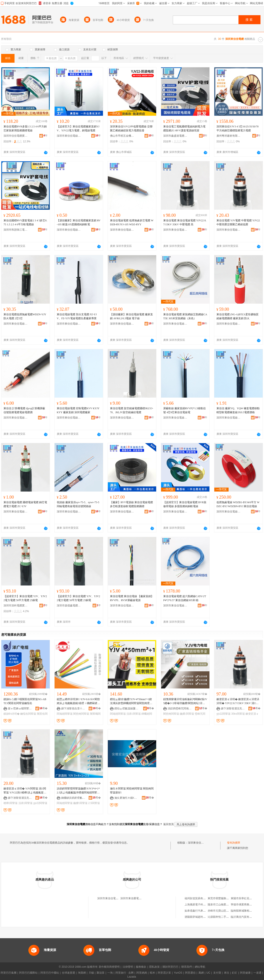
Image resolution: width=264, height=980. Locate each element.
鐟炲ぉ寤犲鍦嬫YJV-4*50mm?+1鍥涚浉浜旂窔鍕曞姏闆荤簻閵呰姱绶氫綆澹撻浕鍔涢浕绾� (131, 701)
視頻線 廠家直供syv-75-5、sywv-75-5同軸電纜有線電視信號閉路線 (78, 504)
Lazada (132, 977)
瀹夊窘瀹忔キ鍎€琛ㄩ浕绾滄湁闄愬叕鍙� (126, 798)
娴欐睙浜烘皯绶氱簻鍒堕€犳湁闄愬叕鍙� (73, 798)
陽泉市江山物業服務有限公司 (225, 905)
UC (208, 973)
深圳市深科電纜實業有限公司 (16, 606)
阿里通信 (190, 973)
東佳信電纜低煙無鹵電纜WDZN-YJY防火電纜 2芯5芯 (25, 316)
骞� (43, 708)
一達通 (257, 973)
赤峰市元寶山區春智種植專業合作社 (229, 911)
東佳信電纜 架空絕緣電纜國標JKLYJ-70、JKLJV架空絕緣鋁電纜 (132, 410)
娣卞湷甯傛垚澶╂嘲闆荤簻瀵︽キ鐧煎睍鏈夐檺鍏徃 (73, 708)
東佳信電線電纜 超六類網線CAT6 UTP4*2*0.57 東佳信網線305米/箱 (185, 598)
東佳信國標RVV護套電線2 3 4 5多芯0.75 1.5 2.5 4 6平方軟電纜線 (25, 222)
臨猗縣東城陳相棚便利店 (245, 911)
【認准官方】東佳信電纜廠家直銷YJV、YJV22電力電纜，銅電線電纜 (78, 128)
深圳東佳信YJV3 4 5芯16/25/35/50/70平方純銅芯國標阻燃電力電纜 (237, 128)
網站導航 (200, 967)
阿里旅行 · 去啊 (125, 973)
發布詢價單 (234, 843)
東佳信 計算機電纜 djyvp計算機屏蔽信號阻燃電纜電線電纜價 (24, 410)
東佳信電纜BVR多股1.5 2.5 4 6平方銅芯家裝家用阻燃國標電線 (25, 128)
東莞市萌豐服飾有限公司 (222, 898)
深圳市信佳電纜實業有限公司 (16, 136)
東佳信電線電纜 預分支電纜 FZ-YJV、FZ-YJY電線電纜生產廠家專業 (77, 316)
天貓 (91, 973)
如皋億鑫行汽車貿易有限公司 (202, 911)
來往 (227, 973)
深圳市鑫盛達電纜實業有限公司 (175, 136)
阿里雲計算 (164, 973)
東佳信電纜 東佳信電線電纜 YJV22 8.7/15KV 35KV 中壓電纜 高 (185, 222)
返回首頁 (169, 824)
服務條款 (141, 967)
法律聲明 (128, 967)
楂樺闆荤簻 (11, 803)
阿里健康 (245, 973)
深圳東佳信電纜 (197, 843)
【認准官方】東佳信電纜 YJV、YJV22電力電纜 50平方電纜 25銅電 (25, 598)
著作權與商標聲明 (109, 967)
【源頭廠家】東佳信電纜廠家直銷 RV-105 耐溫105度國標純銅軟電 (79, 222)
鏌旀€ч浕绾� (12, 714)
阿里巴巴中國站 (50, 973)
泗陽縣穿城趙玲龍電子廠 (199, 917)
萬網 (201, 973)
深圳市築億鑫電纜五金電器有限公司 (69, 606)
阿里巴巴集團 (9, 973)
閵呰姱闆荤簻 (81, 714)
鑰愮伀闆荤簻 (28, 714)
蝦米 (152, 973)
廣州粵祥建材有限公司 (229, 136)
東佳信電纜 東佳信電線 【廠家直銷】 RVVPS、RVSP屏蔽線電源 (132, 598)
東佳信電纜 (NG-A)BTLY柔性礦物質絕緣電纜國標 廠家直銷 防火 (237, 316)
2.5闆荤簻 (94, 803)
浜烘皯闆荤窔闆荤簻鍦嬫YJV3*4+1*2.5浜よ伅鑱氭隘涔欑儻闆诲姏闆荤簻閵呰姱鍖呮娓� (78, 791)
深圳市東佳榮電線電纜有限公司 (139, 898)
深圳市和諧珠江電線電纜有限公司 (16, 230)
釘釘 (235, 973)
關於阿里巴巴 (170, 967)
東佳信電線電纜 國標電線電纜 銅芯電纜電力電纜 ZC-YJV (25, 504)
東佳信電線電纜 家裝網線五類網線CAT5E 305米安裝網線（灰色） (185, 316)
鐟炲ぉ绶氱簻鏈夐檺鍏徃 (126, 708)
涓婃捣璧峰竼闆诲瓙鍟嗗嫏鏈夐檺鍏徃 (180, 708)
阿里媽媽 (142, 973)
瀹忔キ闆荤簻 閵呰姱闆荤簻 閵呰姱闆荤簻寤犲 (132, 791)
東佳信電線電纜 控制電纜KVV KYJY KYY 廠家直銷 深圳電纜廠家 (78, 410)
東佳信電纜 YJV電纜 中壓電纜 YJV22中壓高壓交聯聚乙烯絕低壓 (238, 222)
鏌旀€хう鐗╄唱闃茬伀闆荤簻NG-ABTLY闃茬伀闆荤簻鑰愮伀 (25, 701)
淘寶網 (82, 973)
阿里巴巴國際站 (28, 973)
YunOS (178, 973)
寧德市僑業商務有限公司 (245, 905)
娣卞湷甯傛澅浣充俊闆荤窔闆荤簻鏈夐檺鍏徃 (233, 708)
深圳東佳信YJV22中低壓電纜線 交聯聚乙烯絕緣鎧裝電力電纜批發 (131, 128)
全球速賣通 (68, 973)
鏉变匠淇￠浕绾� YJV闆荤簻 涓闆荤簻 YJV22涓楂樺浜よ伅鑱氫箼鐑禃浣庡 (25, 791)
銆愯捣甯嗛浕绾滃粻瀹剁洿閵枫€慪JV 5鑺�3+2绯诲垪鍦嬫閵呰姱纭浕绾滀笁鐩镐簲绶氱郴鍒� (185, 701)
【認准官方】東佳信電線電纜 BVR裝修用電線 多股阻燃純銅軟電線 (185, 504)
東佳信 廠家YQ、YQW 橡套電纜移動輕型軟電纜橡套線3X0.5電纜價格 (238, 410)
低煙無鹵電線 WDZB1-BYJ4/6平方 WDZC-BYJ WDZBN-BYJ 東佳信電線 (238, 504)
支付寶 (217, 973)
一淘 (110, 973)
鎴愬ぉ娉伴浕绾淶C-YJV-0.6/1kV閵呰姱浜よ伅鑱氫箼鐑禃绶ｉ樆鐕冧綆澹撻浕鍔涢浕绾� (78, 701)
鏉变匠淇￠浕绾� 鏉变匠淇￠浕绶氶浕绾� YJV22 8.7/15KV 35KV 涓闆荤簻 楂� (238, 701)
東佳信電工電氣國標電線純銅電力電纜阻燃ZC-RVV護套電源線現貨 (184, 128)
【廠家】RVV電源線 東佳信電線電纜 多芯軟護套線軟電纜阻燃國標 (131, 504)
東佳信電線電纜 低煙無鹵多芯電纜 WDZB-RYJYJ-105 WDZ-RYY (132, 222)
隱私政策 (154, 967)
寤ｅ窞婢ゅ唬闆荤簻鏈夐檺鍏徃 (20, 708)
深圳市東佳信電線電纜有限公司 (69, 136)
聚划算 (101, 973)
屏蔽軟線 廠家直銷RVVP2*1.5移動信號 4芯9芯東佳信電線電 (184, 410)
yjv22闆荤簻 (224, 714)
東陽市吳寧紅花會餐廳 (244, 898)
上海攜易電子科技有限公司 (200, 905)
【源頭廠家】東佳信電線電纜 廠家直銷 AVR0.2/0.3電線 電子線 (131, 316)
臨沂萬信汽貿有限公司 (244, 917)
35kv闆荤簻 (238, 714)
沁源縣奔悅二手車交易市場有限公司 (229, 917)
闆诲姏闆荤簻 (65, 714)
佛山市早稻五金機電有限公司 (122, 136)
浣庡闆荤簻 (134, 714)
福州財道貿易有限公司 (198, 898)
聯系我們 (187, 967)
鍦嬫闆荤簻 (187, 714)
